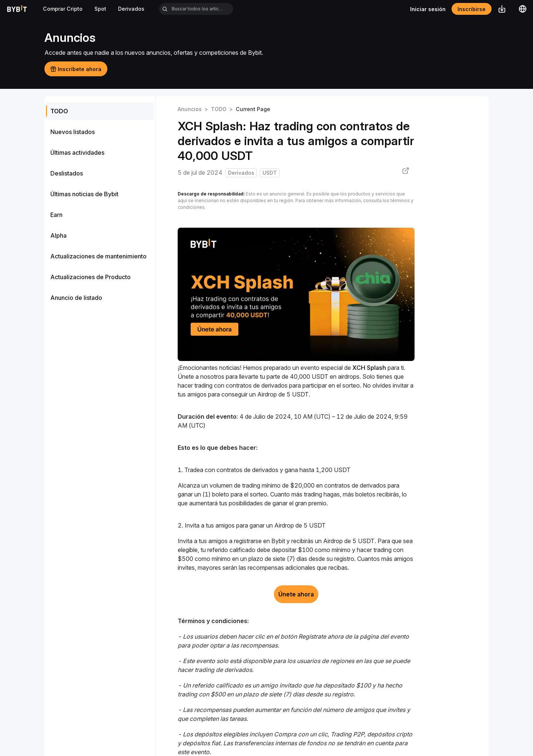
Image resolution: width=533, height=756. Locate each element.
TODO (219, 109)
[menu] (100, 204)
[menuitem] (100, 111)
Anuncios (190, 109)
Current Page (253, 109)
